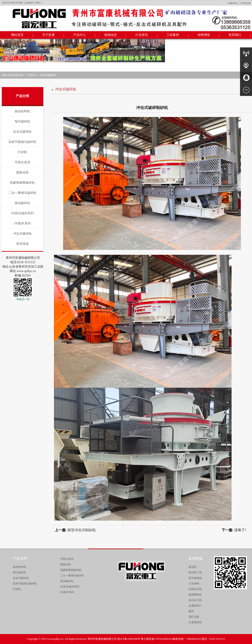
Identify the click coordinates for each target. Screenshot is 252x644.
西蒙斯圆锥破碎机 (22, 183)
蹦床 (191, 611)
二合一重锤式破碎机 (22, 193)
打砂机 (22, 152)
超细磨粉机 (195, 595)
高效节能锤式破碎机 (22, 142)
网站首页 (17, 35)
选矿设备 (194, 617)
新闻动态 (111, 35)
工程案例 (173, 35)
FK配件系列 (22, 223)
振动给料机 (22, 111)
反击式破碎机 (22, 132)
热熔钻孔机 (195, 589)
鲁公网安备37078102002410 (157, 639)
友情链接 (196, 558)
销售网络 (204, 35)
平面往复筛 (22, 162)
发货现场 (22, 244)
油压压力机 (195, 600)
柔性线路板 (195, 578)
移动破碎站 (22, 203)
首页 (21, 75)
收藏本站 (233, 3)
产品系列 (20, 558)
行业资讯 (142, 35)
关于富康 (48, 35)
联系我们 (235, 35)
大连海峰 (194, 584)
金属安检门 (195, 606)
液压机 (192, 567)
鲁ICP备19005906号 (129, 639)
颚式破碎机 (22, 122)
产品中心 (79, 35)
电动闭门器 (195, 572)
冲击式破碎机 (48, 75)
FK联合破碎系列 (22, 213)
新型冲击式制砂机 (82, 530)
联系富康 (246, 3)
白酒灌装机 (195, 622)
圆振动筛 (22, 172)
